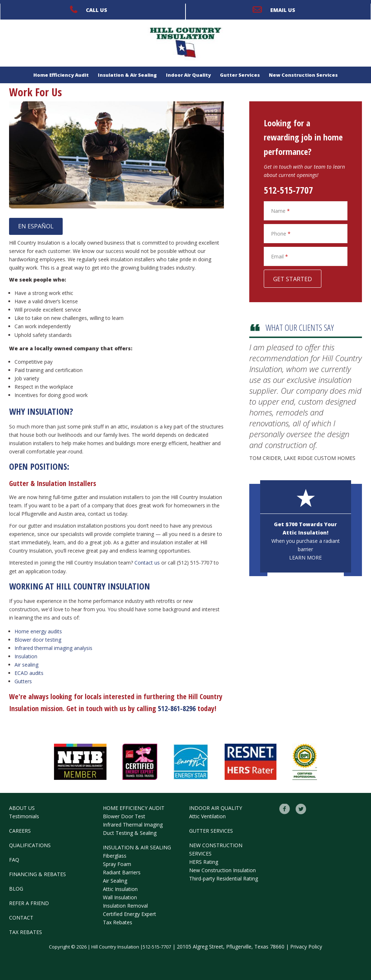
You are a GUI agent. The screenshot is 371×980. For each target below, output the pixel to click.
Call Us (97, 10)
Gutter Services (240, 75)
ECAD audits (29, 673)
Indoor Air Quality (188, 75)
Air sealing (26, 665)
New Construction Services (303, 75)
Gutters (23, 681)
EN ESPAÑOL (36, 226)
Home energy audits (38, 631)
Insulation (26, 656)
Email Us (283, 10)
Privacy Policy (306, 947)
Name (280, 211)
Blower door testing (38, 640)
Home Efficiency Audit (61, 75)
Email (280, 256)
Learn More (305, 557)
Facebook (285, 809)
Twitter (301, 809)
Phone (281, 234)
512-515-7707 (288, 190)
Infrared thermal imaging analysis (53, 648)
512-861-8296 (177, 708)
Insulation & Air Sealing (127, 75)
